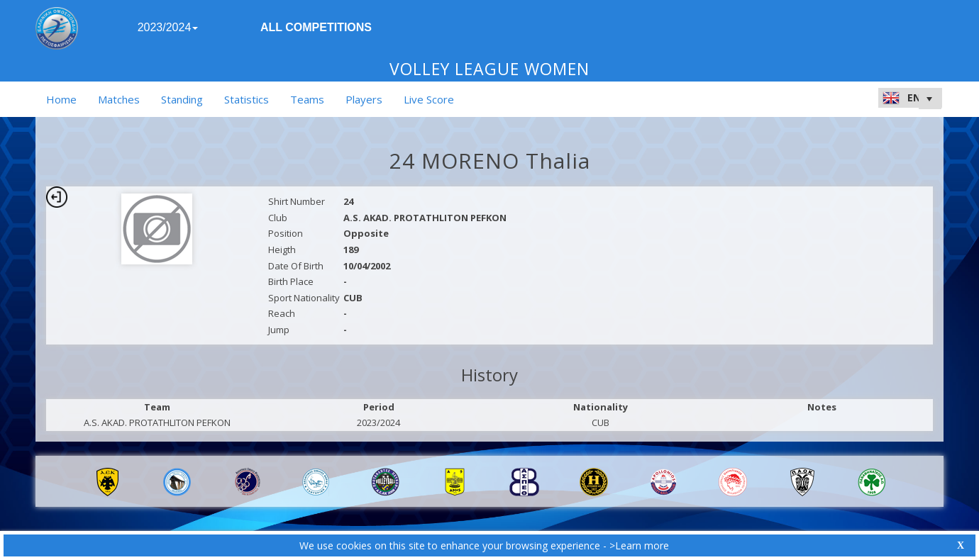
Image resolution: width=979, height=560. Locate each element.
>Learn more (639, 545)
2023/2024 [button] (168, 27)
